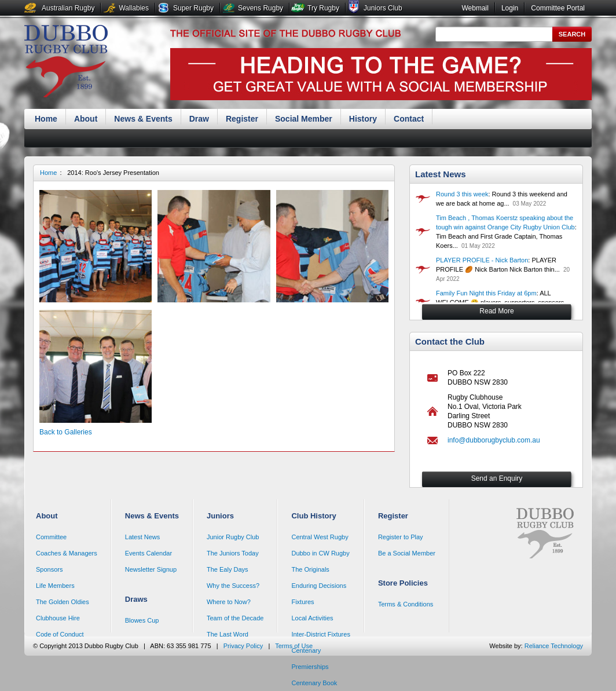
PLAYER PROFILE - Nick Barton (482, 260)
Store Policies (403, 583)
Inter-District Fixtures (320, 634)
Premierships (310, 667)
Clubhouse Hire (58, 618)
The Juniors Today (233, 553)
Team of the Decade (235, 618)
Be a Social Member (407, 553)
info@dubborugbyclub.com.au (494, 440)
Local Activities (312, 618)
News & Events (143, 119)
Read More (496, 311)
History (363, 119)
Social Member (304, 119)
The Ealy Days (228, 569)
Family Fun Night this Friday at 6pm (486, 293)
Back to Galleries (66, 432)
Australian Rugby (68, 8)
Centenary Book (314, 683)
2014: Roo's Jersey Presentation (113, 173)
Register (242, 119)
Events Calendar (148, 553)
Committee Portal (558, 8)
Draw (199, 119)
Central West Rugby (320, 537)
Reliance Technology (554, 646)
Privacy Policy (243, 646)
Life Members (55, 586)
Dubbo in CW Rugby (320, 553)
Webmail (475, 8)
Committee (51, 537)
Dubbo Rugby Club (66, 63)
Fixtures (302, 602)
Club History (313, 516)
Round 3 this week (462, 194)
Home (46, 119)
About (86, 119)
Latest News (441, 174)
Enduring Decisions (319, 586)
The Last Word (228, 634)
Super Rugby (193, 8)
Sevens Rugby (261, 8)
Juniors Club (383, 8)
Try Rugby (323, 8)
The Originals (310, 569)
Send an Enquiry (497, 478)
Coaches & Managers (67, 553)
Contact (409, 119)
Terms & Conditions (406, 604)
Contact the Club (450, 341)
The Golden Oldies (63, 602)
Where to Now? (229, 602)
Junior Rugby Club (233, 537)
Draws (136, 599)
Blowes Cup (142, 620)
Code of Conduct (60, 634)
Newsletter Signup (151, 569)
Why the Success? (233, 586)
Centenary (306, 650)
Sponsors (49, 569)
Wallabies (134, 8)
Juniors (220, 516)
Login (510, 8)
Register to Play (401, 537)
